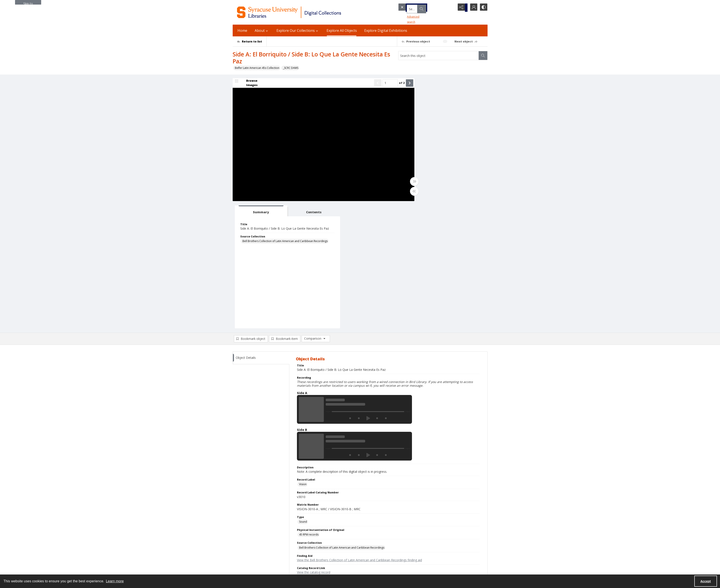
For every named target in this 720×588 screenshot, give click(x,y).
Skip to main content (28, 3)
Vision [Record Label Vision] (303, 358)
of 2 (390, 83)
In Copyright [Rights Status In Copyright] (307, 458)
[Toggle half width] (403, 192)
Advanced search (410, 15)
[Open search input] (451, 8)
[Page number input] (378, 84)
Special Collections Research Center (255, 564)
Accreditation (415, 544)
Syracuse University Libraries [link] (254, 518)
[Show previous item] (366, 84)
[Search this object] (439, 56)
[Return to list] (252, 41)
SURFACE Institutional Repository (253, 570)
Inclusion (412, 538)
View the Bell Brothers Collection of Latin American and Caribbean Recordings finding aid (359, 433)
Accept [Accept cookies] (706, 581)
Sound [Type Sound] (303, 395)
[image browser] (249, 84)
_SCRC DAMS (291, 68)
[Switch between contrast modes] (483, 8)
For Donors (414, 549)
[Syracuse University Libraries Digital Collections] (302, 12)
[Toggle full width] (403, 182)
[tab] (425, 84)
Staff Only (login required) (423, 563)
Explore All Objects (342, 31)
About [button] (262, 31)
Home (242, 31)
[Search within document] (483, 56)
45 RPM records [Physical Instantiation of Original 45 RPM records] (309, 408)
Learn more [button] (115, 581)
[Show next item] (398, 84)
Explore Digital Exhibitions (386, 31)
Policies (412, 523)
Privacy (411, 528)
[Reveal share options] (461, 8)
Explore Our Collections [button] (298, 31)
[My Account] (472, 8)
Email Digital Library (245, 541)
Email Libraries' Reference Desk (252, 551)
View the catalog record (314, 446)
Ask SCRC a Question (245, 546)
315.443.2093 (241, 528)
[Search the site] (419, 8)
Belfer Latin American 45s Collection (257, 68)
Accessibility (414, 533)
